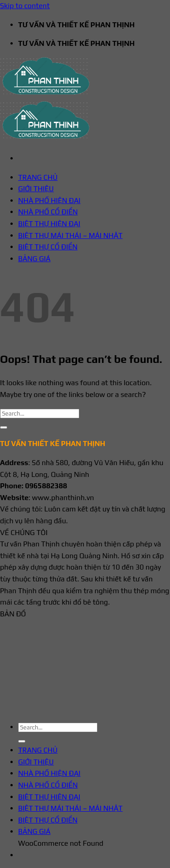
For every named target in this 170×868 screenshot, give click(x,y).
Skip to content (25, 6)
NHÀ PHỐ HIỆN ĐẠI (49, 201)
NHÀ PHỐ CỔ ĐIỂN (48, 212)
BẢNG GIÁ (34, 259)
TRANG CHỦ (38, 177)
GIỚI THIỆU (36, 189)
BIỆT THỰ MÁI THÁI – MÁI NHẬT (70, 236)
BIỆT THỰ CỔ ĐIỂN (48, 247)
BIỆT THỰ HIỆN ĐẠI (49, 224)
